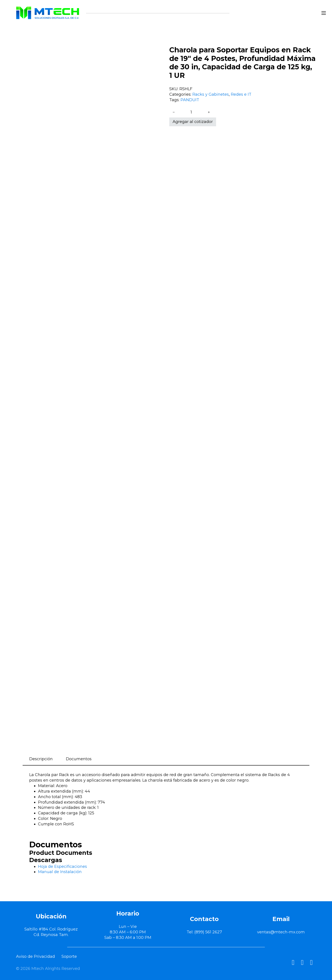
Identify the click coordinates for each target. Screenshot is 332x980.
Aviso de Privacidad (35, 956)
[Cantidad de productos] (191, 112)
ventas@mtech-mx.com (281, 932)
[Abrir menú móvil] (324, 13)
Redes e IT (241, 94)
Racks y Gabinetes (211, 94)
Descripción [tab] (41, 759)
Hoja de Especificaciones (62, 866)
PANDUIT (190, 100)
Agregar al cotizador (193, 122)
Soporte (69, 956)
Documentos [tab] (79, 759)
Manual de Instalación (60, 872)
